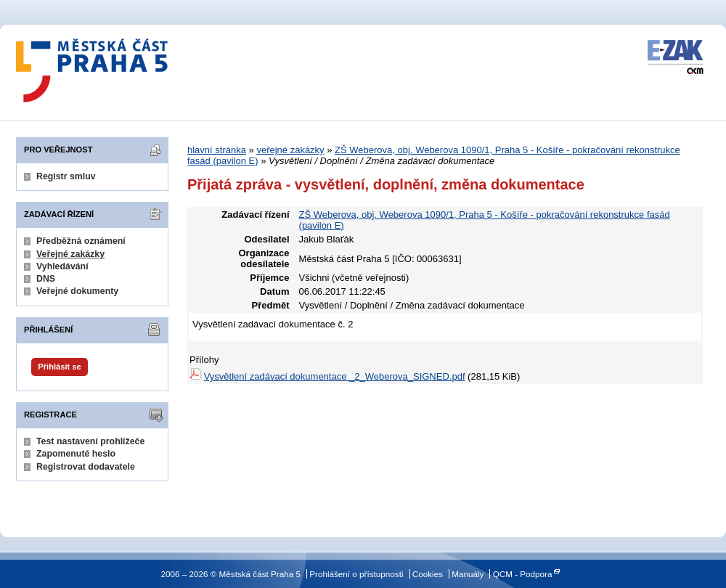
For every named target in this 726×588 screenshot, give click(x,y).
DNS (46, 279)
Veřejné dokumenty (77, 291)
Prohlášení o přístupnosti (356, 574)
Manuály (468, 574)
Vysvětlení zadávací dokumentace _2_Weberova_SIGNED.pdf (335, 376)
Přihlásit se (59, 367)
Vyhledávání (62, 266)
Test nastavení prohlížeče (90, 441)
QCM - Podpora (523, 574)
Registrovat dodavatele (86, 467)
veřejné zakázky (290, 150)
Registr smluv (66, 176)
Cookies (428, 574)
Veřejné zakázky (70, 254)
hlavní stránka (217, 150)
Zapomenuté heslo (76, 454)
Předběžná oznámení (81, 241)
